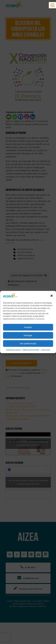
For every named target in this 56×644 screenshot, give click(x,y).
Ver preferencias (28, 343)
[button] (52, 296)
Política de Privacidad (31, 350)
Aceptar (28, 327)
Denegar (28, 335)
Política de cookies (14, 350)
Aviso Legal (45, 350)
